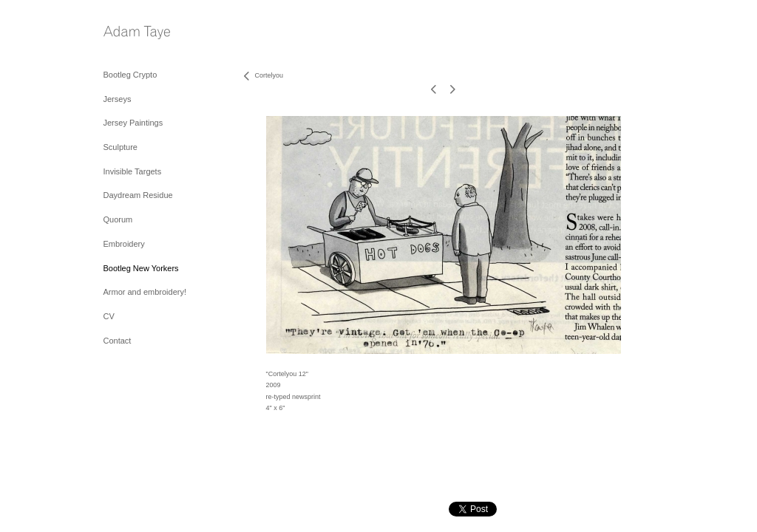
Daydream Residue (138, 195)
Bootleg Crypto (130, 75)
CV (109, 316)
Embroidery (124, 244)
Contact (118, 341)
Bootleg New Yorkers (141, 268)
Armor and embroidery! (145, 292)
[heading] (137, 34)
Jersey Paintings (133, 123)
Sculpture (120, 147)
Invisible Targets (133, 171)
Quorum (118, 219)
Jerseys (118, 99)
